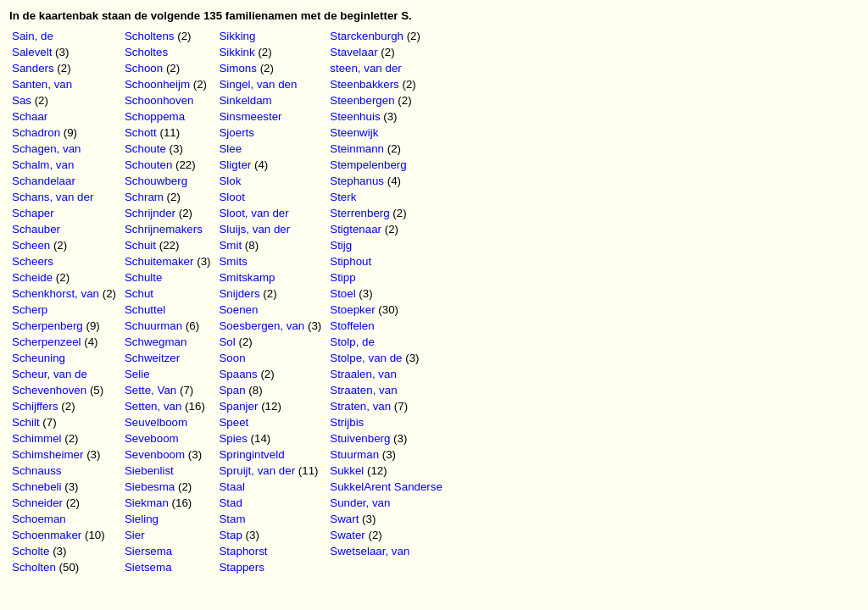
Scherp (30, 310)
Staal (231, 487)
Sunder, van (360, 503)
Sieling (142, 519)
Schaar (30, 116)
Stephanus (357, 181)
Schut (139, 294)
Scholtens (150, 36)
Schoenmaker (47, 535)
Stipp (342, 277)
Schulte (143, 277)
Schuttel (145, 310)
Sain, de (33, 36)
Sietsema (148, 567)
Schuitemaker (159, 261)
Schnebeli (37, 487)
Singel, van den (258, 84)
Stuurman (354, 455)
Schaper (33, 213)
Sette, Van (150, 390)
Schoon (144, 68)
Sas (22, 100)
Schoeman (39, 519)
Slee (230, 149)
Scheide (32, 277)
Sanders (33, 68)
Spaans (238, 374)
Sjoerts (236, 133)
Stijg (341, 245)
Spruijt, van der (257, 471)
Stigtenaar (356, 229)
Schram (144, 197)
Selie (137, 374)
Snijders (239, 294)
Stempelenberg (368, 165)
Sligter (235, 165)
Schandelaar (44, 181)
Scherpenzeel (47, 342)
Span (232, 390)
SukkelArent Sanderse (386, 487)
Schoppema (155, 116)
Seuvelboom (156, 422)
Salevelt (32, 52)
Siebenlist (149, 471)
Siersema (148, 551)
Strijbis (347, 422)
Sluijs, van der (254, 229)
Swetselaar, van (370, 551)
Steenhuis (355, 116)
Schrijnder (150, 213)
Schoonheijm (157, 84)
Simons (237, 68)
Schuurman (153, 326)
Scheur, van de (50, 374)
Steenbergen (362, 100)
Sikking (237, 36)
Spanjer (238, 406)
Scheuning (39, 358)
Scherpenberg (47, 326)
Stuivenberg (360, 438)
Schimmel (37, 438)
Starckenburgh (367, 36)
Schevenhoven (49, 390)
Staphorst (243, 551)
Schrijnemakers (164, 229)
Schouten (148, 165)
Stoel (342, 294)
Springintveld (251, 455)
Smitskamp (247, 277)
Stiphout (351, 261)
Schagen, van (47, 149)
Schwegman (156, 342)
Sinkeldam (245, 100)
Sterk (343, 197)
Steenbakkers (364, 84)
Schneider (37, 503)
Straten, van (360, 406)
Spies (233, 438)
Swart (344, 519)
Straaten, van (363, 390)
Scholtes (146, 52)
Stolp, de (352, 342)
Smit (230, 245)
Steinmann (357, 149)
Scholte (31, 551)
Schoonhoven (159, 100)
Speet (234, 422)
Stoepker (352, 310)
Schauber (36, 229)
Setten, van (153, 406)
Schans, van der (53, 197)
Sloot (231, 197)
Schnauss (37, 471)
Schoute (145, 149)
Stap (230, 535)
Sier (135, 535)
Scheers (33, 261)
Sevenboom (155, 455)
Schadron (36, 133)
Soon (232, 358)
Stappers (241, 567)
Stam (232, 519)
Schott (141, 133)
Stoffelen (352, 326)
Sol (227, 342)
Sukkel (347, 471)
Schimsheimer (47, 455)
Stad (230, 503)
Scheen (31, 245)
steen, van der (365, 68)
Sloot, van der (253, 213)
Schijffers (35, 406)
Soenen (238, 310)
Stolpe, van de (366, 358)
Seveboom (152, 438)
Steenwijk (354, 133)
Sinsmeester (250, 116)
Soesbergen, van (262, 326)
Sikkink (236, 52)
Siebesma (150, 487)
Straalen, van (363, 374)
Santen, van (42, 84)
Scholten (34, 567)
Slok (230, 181)
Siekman (147, 503)
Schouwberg (156, 181)
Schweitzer (152, 358)
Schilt (26, 422)
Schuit (140, 245)
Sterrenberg (359, 213)
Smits (233, 261)
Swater (347, 535)
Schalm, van (43, 165)
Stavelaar (353, 52)
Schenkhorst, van (56, 294)
